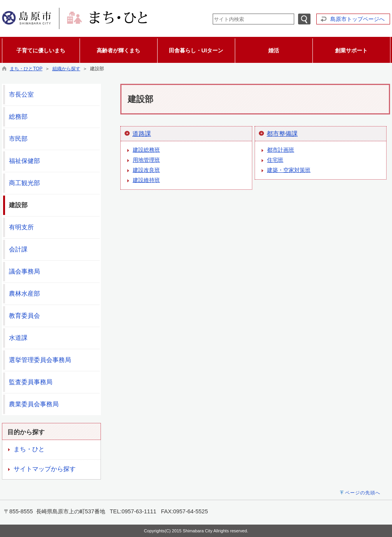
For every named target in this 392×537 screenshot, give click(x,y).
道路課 (142, 134)
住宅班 (275, 160)
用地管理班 (146, 160)
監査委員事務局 (31, 382)
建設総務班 (146, 150)
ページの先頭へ (363, 493)
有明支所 (21, 227)
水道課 (18, 338)
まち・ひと (29, 449)
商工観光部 (24, 183)
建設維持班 (146, 180)
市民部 (18, 139)
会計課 (18, 249)
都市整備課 (282, 134)
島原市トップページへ (357, 19)
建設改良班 (146, 170)
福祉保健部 (24, 161)
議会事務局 (24, 271)
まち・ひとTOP (26, 69)
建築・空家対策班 (289, 170)
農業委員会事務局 (34, 404)
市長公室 (21, 94)
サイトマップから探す (45, 469)
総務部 (18, 117)
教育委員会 (24, 316)
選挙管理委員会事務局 (40, 360)
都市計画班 (281, 150)
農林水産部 (24, 294)
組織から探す (66, 69)
